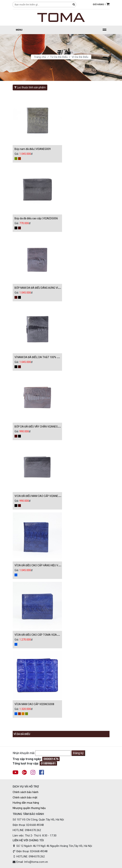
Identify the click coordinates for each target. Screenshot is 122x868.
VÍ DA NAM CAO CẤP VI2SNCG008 (34, 704)
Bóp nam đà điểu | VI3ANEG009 (33, 149)
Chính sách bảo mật (25, 797)
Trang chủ (40, 57)
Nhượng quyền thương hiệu (29, 808)
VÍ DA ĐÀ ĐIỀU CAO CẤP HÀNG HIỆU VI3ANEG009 (43, 565)
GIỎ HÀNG (101, 4)
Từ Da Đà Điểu (59, 57)
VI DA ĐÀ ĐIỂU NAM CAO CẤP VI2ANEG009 (39, 496)
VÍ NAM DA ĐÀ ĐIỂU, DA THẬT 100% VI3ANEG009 (43, 357)
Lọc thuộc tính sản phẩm (30, 87)
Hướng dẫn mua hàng (26, 803)
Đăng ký (78, 753)
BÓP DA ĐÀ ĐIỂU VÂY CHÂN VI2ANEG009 (38, 427)
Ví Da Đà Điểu (80, 57)
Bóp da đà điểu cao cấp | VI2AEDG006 (36, 218)
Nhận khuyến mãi (24, 753)
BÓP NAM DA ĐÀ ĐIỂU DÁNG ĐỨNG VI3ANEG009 (43, 288)
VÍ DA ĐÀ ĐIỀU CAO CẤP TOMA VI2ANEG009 (40, 635)
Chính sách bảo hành (26, 792)
